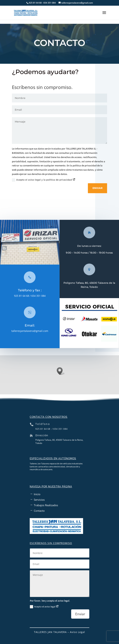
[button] (61, 371)
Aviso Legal (77, 632)
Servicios (39, 500)
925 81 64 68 (23, 296)
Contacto (39, 511)
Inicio (37, 494)
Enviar (99, 188)
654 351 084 (40, 296)
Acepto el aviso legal (44, 607)
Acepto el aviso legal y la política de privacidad (46, 180)
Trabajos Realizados (46, 505)
